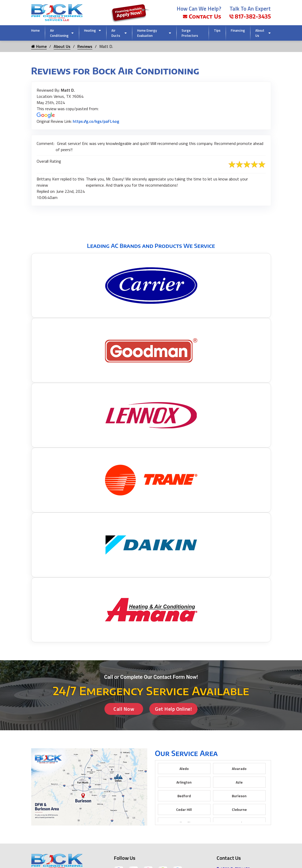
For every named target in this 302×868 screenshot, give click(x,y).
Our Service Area (186, 753)
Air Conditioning (59, 33)
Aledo (184, 769)
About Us (260, 33)
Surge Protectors (190, 33)
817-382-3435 (250, 16)
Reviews (85, 46)
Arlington (184, 782)
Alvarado (239, 769)
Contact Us (202, 16)
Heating (90, 30)
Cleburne (239, 809)
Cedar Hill (184, 809)
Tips (217, 30)
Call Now (124, 709)
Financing (238, 30)
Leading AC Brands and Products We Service (151, 246)
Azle (239, 782)
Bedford (184, 796)
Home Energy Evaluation (147, 33)
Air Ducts (116, 33)
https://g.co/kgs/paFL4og (96, 121)
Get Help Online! (173, 709)
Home (35, 30)
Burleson (239, 796)
